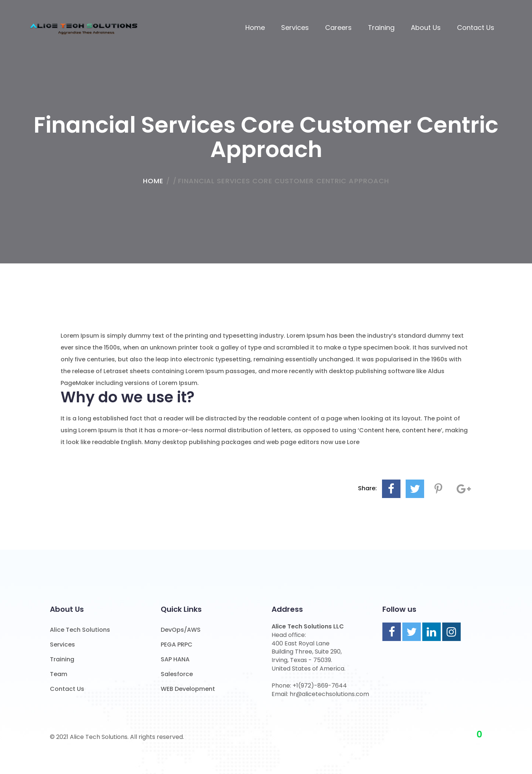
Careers (338, 28)
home (153, 181)
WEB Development (188, 689)
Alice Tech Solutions (80, 630)
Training (381, 28)
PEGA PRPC (177, 645)
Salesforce (177, 674)
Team (59, 674)
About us (426, 28)
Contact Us (476, 28)
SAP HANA (175, 659)
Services (295, 28)
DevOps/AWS (181, 630)
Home (255, 28)
